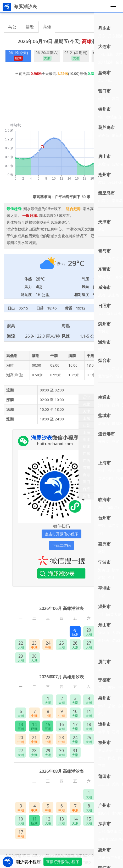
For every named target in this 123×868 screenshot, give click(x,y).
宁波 (102, 525)
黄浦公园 (105, 478)
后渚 (112, 706)
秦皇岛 (117, 201)
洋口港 (104, 405)
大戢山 (117, 632)
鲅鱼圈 (104, 99)
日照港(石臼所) (110, 313)
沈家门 (117, 640)
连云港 (104, 441)
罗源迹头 (105, 750)
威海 (102, 295)
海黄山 (104, 570)
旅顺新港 (105, 62)
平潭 (102, 766)
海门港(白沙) (108, 507)
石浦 (102, 578)
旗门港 (114, 525)
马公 (12, 27)
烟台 (119, 376)
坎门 (102, 533)
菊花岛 (117, 135)
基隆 (30, 27)
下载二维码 (61, 545)
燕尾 (115, 441)
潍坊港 (104, 350)
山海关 (104, 201)
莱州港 (104, 368)
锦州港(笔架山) (110, 117)
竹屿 (102, 758)
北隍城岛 (105, 376)
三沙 (102, 688)
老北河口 (105, 80)
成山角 (114, 295)
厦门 (102, 669)
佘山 (102, 470)
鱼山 (112, 578)
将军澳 (104, 732)
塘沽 (102, 230)
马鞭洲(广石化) (110, 857)
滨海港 (104, 423)
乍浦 (102, 596)
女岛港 (114, 258)
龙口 (115, 368)
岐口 (102, 182)
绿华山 (104, 632)
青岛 (102, 258)
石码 (115, 732)
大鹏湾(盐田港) (110, 831)
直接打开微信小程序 (63, 862)
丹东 (102, 36)
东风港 (104, 332)
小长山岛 (105, 54)
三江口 (104, 784)
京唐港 (104, 164)
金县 (119, 62)
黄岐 (119, 750)
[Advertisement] (61, 97)
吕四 (115, 405)
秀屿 (115, 784)
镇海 (115, 570)
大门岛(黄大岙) (110, 614)
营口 (115, 99)
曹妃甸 (117, 164)
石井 (102, 714)
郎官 (112, 758)
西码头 (104, 640)
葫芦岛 (104, 135)
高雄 (47, 27)
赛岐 (112, 688)
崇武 (102, 706)
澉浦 (102, 552)
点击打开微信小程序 (61, 534)
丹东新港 (115, 36)
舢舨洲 (104, 813)
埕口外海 (115, 182)
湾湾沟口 (105, 277)
